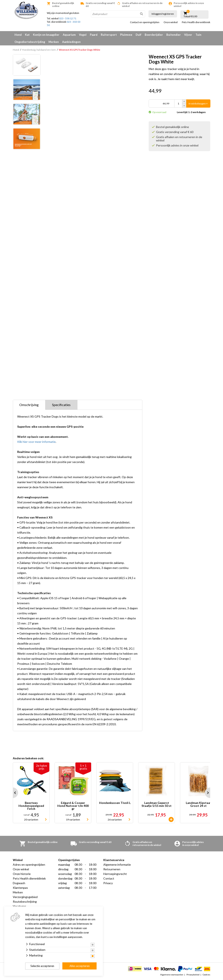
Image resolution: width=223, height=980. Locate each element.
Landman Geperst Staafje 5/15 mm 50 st (157, 804)
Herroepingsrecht (115, 874)
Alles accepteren (80, 966)
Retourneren (112, 869)
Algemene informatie (117, 865)
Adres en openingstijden (29, 865)
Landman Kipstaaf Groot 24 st (198, 804)
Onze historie (22, 874)
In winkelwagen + (198, 104)
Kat (27, 35)
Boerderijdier (154, 35)
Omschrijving (29, 405)
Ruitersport (109, 35)
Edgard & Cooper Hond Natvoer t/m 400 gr (73, 806)
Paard (94, 35)
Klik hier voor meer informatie (36, 442)
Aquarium (69, 35)
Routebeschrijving (25, 902)
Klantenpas (20, 888)
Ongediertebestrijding (30, 42)
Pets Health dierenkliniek (196, 22)
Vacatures (20, 906)
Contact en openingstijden (145, 22)
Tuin (198, 35)
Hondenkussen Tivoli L (115, 803)
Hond (18, 35)
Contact (109, 878)
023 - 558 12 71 (68, 18)
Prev (13, 793)
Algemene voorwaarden (172, 975)
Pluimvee (126, 35)
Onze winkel (171, 22)
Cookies (206, 975)
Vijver (188, 35)
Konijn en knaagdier (46, 35)
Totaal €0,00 (190, 16)
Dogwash (19, 883)
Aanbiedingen (71, 42)
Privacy (108, 883)
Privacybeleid (193, 975)
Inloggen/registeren (163, 14)
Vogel (83, 35)
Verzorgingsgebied (25, 897)
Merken (54, 42)
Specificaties (61, 405)
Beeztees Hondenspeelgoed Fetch (31, 806)
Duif (138, 35)
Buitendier (174, 35)
